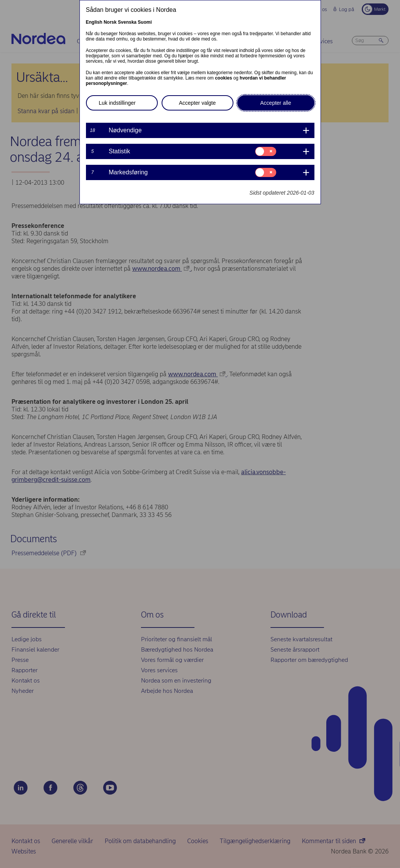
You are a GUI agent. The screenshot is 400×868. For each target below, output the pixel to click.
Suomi (145, 22)
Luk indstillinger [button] (117, 103)
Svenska (127, 22)
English (94, 22)
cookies (224, 78)
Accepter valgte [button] (197, 103)
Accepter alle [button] (276, 103)
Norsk (110, 22)
